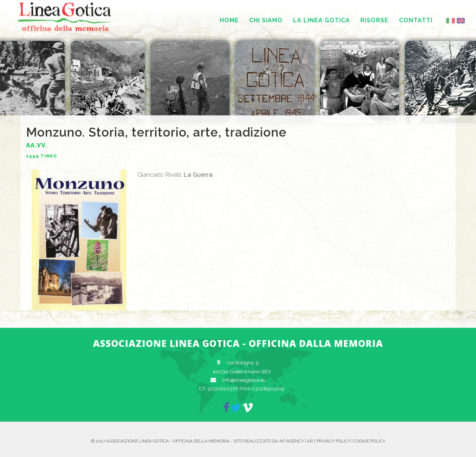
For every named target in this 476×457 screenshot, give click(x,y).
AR (310, 441)
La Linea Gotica (321, 20)
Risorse (374, 20)
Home (229, 20)
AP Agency (292, 441)
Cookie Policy (369, 441)
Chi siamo (266, 20)
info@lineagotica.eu (244, 380)
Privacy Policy (333, 441)
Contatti (416, 20)
